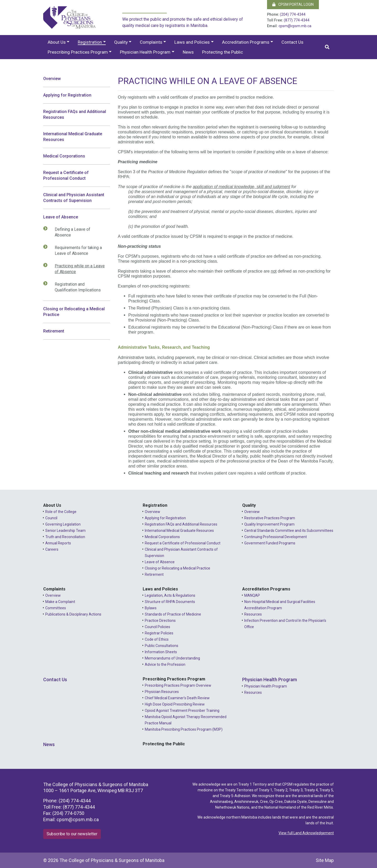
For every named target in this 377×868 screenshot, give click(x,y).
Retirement (54, 331)
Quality (121, 42)
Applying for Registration (67, 95)
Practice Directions (160, 621)
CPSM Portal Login (293, 4)
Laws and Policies (192, 42)
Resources (253, 614)
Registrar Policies (159, 633)
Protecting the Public (223, 52)
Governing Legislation (63, 524)
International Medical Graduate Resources (73, 137)
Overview (52, 79)
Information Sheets (161, 652)
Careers (52, 549)
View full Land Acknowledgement (306, 833)
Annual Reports (58, 543)
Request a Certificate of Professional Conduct (66, 175)
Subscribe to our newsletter (72, 834)
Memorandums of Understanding (172, 658)
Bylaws (151, 608)
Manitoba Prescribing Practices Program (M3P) (184, 729)
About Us (57, 42)
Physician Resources (162, 692)
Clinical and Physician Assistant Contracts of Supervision (74, 198)
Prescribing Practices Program (78, 52)
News (188, 52)
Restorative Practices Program (270, 518)
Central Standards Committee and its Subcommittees (289, 531)
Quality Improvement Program (269, 524)
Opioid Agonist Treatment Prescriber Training (182, 711)
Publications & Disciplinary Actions (73, 614)
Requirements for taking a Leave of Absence (76, 250)
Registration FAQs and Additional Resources (75, 114)
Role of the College (61, 512)
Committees (56, 608)
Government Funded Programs (270, 543)
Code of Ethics (157, 639)
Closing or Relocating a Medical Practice (74, 312)
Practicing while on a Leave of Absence (77, 269)
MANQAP (252, 595)
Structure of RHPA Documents (170, 602)
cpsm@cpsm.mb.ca (295, 26)
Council (51, 518)
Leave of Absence (61, 217)
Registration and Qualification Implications (75, 287)
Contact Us (292, 42)
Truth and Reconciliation (65, 537)
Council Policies (157, 627)
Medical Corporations (64, 156)
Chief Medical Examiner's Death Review (177, 698)
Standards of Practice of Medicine (173, 614)
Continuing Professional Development (276, 537)
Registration (90, 42)
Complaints (151, 42)
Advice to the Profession (165, 664)
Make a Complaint (60, 602)
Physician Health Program (145, 52)
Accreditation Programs (246, 42)
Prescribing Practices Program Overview (178, 685)
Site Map (325, 860)
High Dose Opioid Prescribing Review (175, 704)
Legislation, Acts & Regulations (170, 595)
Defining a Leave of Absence (70, 232)
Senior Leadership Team (65, 531)
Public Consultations (162, 646)
